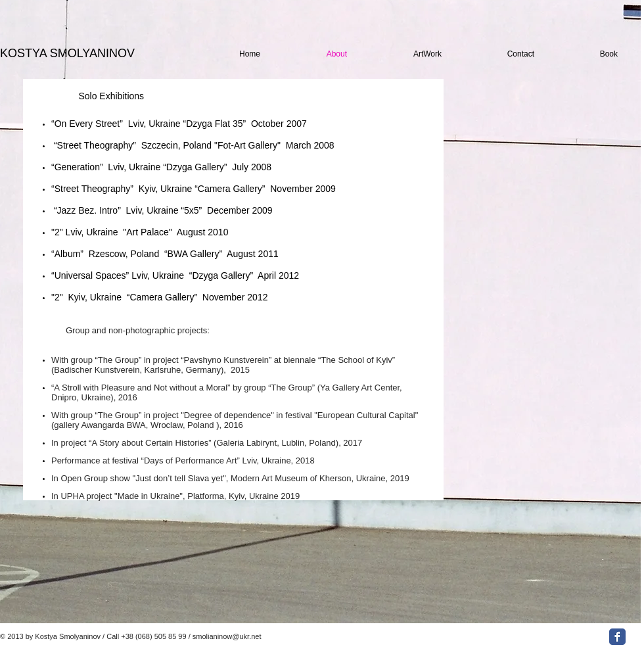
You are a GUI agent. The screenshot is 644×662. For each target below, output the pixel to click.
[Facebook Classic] (617, 637)
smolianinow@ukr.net (227, 636)
